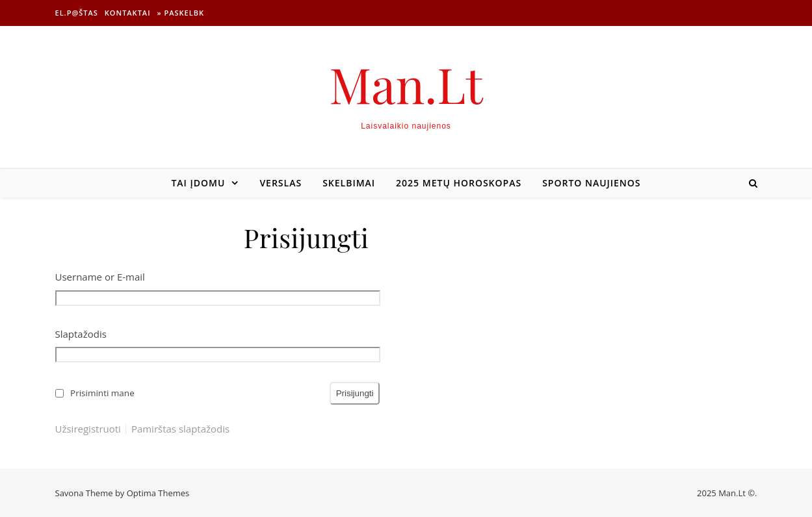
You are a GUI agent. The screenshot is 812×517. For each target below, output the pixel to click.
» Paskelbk (181, 13)
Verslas (281, 183)
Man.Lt (406, 84)
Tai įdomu (198, 183)
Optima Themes (158, 493)
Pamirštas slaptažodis (180, 429)
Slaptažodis (81, 334)
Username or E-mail (100, 277)
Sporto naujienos (591, 183)
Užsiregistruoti (88, 429)
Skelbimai (349, 183)
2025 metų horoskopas (459, 183)
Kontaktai (128, 13)
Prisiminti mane (102, 393)
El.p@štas (77, 13)
